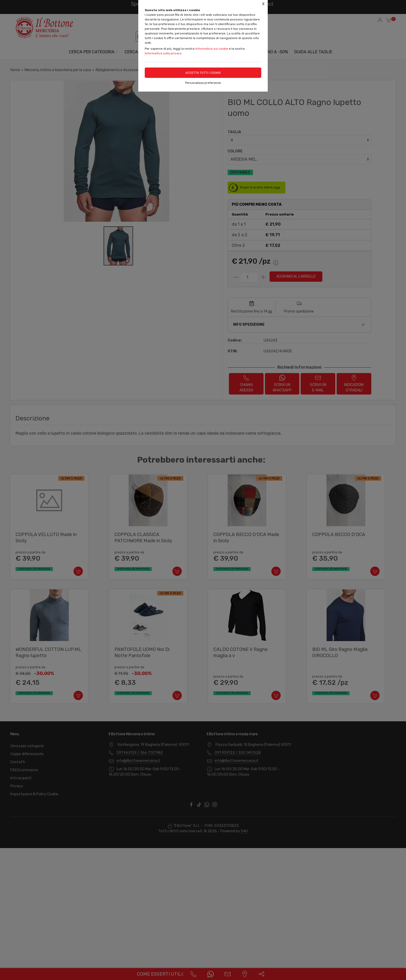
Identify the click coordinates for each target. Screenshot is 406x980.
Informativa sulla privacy (163, 53)
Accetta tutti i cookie (203, 73)
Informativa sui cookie (212, 49)
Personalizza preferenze (203, 83)
